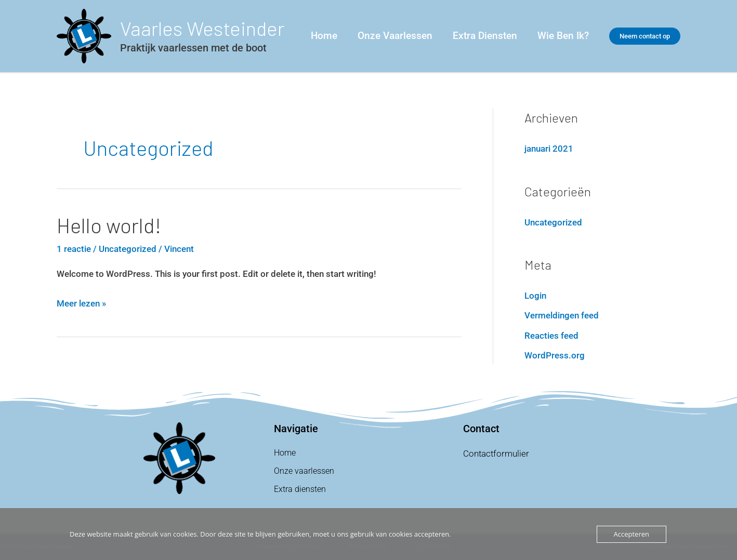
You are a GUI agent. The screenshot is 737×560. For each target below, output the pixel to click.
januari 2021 (549, 149)
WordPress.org (555, 355)
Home (326, 36)
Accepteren (631, 534)
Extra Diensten (485, 36)
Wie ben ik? (563, 36)
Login (535, 296)
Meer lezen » (81, 302)
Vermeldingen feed (562, 315)
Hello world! (109, 225)
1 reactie (74, 249)
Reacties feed (551, 336)
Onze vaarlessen (396, 36)
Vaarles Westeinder (202, 28)
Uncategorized (128, 249)
